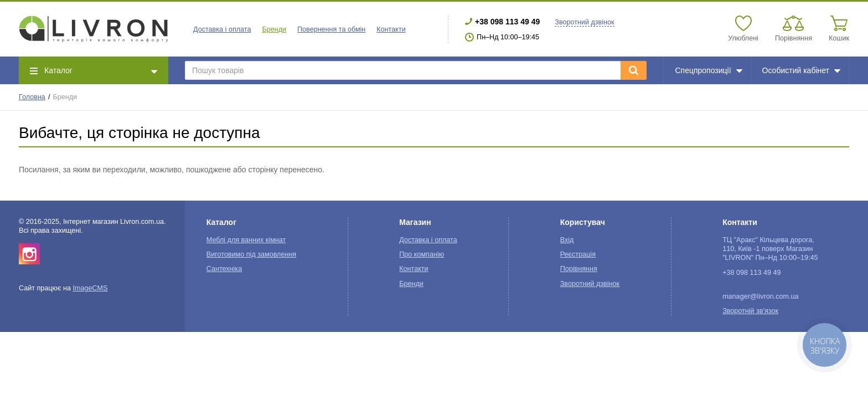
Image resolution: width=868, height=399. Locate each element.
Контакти (391, 29)
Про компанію (422, 254)
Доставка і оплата (222, 29)
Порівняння (579, 269)
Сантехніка (224, 269)
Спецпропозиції (708, 70)
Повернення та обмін (331, 29)
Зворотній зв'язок (750, 311)
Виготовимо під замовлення (251, 254)
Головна (32, 97)
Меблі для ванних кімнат (246, 240)
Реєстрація (578, 254)
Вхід (567, 240)
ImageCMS (90, 288)
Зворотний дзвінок (584, 22)
